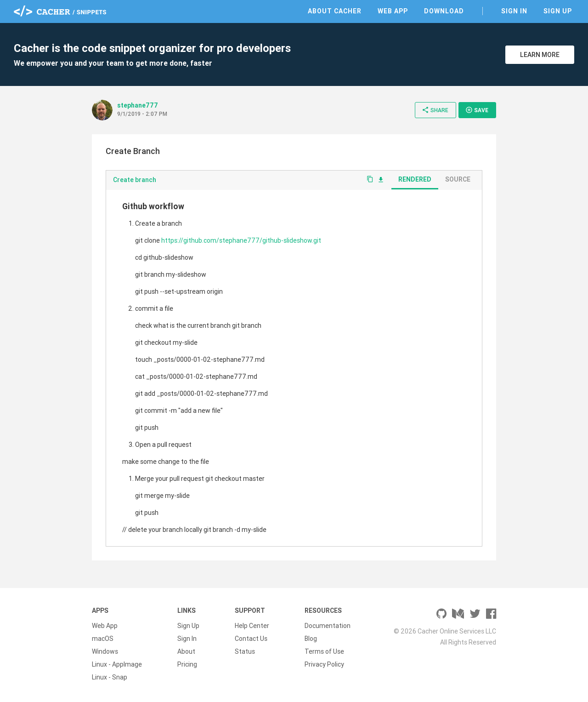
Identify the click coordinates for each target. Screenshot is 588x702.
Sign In (514, 11)
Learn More (540, 55)
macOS (103, 639)
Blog (311, 639)
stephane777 (138, 105)
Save (477, 110)
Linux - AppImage (117, 664)
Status (245, 651)
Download (444, 11)
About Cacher (335, 11)
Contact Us (251, 639)
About (186, 651)
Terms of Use (324, 651)
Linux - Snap (110, 677)
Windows (105, 651)
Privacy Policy (324, 664)
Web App (393, 11)
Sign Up (558, 11)
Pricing (187, 664)
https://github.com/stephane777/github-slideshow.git (241, 240)
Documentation (328, 626)
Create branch (135, 180)
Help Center (252, 626)
